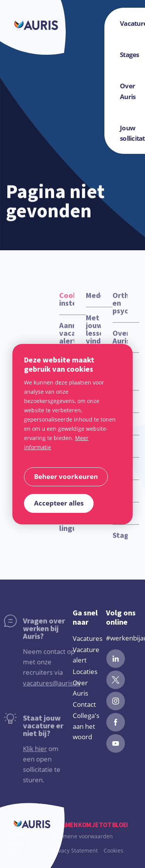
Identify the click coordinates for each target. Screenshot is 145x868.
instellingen (67, 306)
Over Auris (120, 344)
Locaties (85, 672)
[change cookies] (66, 477)
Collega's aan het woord (86, 726)
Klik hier (22, 755)
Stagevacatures (120, 542)
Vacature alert (86, 655)
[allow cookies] (59, 503)
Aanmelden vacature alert (67, 340)
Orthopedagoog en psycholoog (120, 310)
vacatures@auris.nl (39, 689)
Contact (84, 704)
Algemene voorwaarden (82, 836)
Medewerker (93, 302)
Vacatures (88, 638)
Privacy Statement (75, 850)
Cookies (113, 850)
